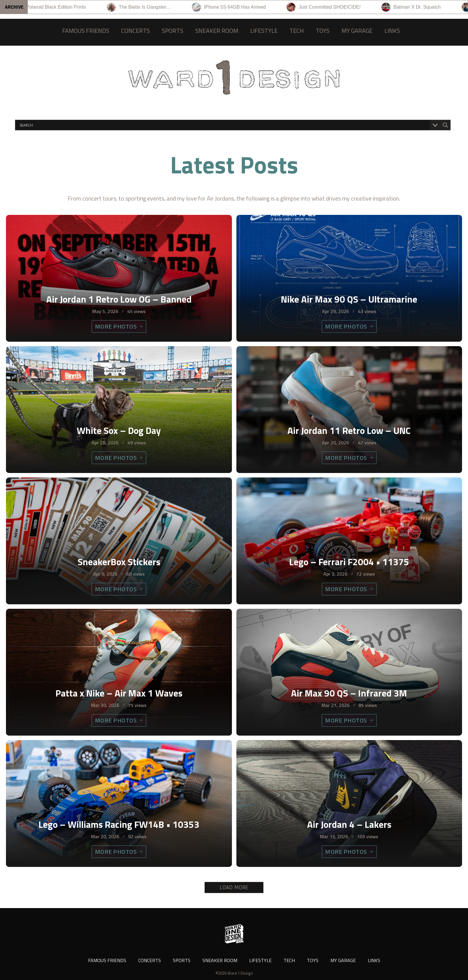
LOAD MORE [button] (234, 887)
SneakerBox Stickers (119, 562)
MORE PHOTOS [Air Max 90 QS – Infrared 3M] (349, 720)
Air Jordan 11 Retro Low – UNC (349, 430)
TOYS (323, 31)
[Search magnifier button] (445, 125)
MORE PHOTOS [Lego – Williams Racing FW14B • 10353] (119, 852)
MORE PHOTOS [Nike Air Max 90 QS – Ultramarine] (349, 326)
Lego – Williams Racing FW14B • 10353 (119, 824)
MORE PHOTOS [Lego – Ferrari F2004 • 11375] (349, 589)
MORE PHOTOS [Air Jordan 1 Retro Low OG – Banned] (119, 326)
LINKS (392, 31)
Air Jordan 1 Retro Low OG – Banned (119, 299)
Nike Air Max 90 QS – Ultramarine (349, 299)
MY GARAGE (357, 31)
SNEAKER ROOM (217, 31)
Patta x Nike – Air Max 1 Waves (119, 693)
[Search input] (224, 125)
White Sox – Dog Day (119, 430)
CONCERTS (136, 31)
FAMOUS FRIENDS (86, 31)
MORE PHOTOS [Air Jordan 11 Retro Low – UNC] (349, 458)
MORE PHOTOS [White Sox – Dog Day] (119, 458)
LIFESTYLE (264, 31)
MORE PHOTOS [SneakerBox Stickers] (119, 589)
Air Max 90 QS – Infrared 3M (349, 693)
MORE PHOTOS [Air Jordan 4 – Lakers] (349, 852)
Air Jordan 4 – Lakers (349, 824)
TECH (297, 31)
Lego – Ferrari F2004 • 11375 (349, 562)
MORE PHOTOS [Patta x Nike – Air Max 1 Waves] (119, 720)
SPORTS (173, 31)
